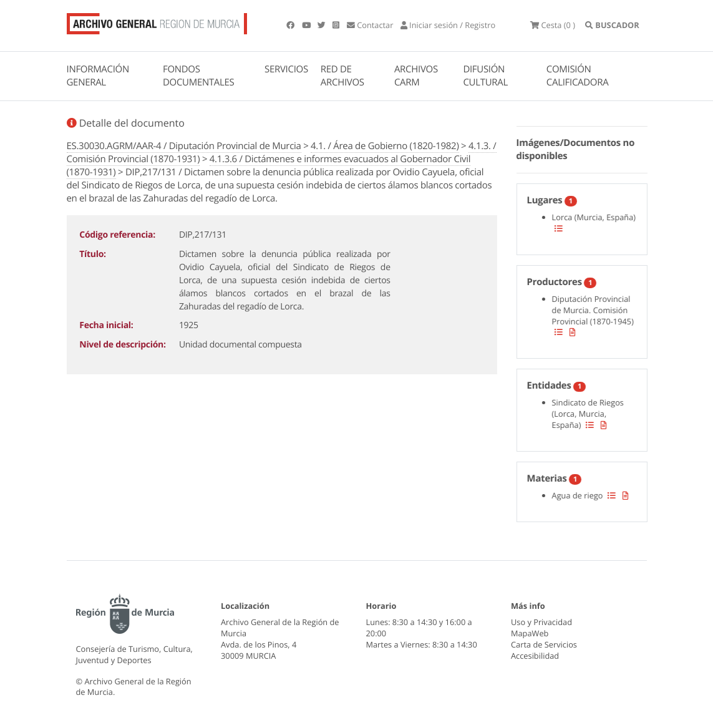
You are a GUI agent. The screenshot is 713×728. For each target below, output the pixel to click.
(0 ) (553, 25)
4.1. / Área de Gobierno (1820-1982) (385, 146)
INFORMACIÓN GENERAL (98, 76)
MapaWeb (530, 633)
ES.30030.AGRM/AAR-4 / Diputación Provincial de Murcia (184, 146)
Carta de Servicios (544, 644)
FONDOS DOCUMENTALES (199, 76)
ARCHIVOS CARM (416, 76)
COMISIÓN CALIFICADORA (578, 76)
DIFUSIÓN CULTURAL (485, 76)
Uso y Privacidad (541, 622)
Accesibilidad (535, 656)
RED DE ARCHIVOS (342, 76)
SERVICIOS (286, 69)
